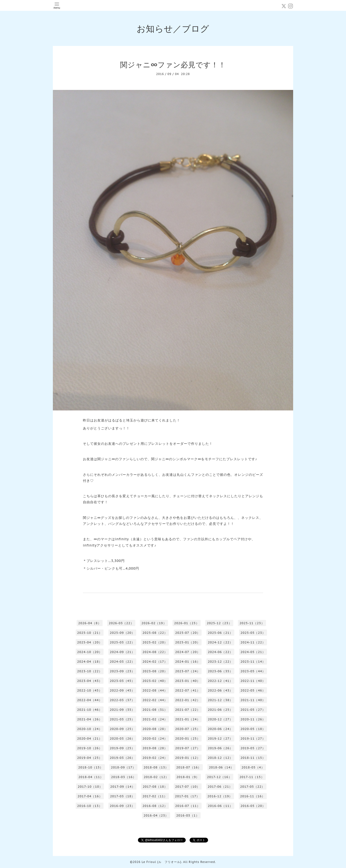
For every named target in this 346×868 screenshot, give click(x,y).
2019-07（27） (188, 748)
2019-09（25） (122, 748)
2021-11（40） (253, 700)
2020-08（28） (155, 729)
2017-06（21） (220, 787)
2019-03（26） (122, 758)
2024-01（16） (188, 662)
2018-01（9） (188, 777)
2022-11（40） (253, 681)
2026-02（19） (154, 623)
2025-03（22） (122, 642)
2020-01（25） (188, 739)
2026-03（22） (121, 623)
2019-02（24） (155, 758)
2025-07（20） (188, 633)
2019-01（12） (188, 758)
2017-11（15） (252, 777)
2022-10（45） (90, 690)
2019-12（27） (220, 739)
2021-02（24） (155, 719)
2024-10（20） (90, 652)
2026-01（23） (187, 623)
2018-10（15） (91, 767)
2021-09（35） (122, 710)
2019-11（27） (253, 739)
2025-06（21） (220, 633)
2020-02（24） (155, 739)
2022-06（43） (220, 690)
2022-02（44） (155, 700)
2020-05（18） (253, 729)
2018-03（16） (124, 777)
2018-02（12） (156, 777)
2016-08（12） (155, 806)
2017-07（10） (188, 787)
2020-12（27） (220, 719)
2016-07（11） (188, 806)
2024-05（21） (253, 652)
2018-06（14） (221, 767)
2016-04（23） (156, 815)
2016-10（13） (90, 806)
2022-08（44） (155, 690)
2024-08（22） (155, 652)
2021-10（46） (90, 710)
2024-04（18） (90, 662)
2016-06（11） (220, 806)
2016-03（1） (188, 815)
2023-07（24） (188, 671)
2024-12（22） (220, 642)
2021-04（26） (90, 719)
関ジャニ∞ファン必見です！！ (173, 65)
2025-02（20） (155, 642)
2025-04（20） (90, 642)
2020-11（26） (253, 719)
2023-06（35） (220, 671)
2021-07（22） (188, 710)
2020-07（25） (188, 729)
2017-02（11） (155, 796)
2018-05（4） (253, 767)
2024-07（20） (188, 652)
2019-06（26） (220, 748)
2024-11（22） (253, 642)
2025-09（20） (122, 633)
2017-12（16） (219, 777)
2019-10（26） (90, 748)
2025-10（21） (90, 633)
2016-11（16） (253, 796)
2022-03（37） (122, 700)
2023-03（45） (122, 681)
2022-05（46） (253, 690)
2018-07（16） (189, 767)
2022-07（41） (188, 690)
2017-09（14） (123, 787)
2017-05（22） (252, 787)
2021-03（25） (122, 719)
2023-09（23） (122, 671)
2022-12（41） (220, 681)
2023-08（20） (155, 671)
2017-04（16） (90, 796)
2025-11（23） (252, 623)
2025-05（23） (253, 633)
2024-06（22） (220, 652)
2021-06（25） (220, 710)
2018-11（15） (253, 758)
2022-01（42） (188, 700)
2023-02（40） (155, 681)
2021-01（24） (188, 719)
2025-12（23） (219, 623)
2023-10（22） (90, 671)
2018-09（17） (123, 767)
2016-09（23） (122, 806)
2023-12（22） (220, 662)
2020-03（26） (122, 739)
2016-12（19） (220, 796)
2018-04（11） (91, 777)
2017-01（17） (187, 796)
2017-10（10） (90, 787)
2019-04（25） (90, 758)
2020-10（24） (90, 729)
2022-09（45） (122, 690)
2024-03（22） (122, 662)
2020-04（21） (90, 739)
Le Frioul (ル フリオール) (161, 862)
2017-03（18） (122, 796)
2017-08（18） (155, 787)
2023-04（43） (90, 681)
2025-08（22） (155, 633)
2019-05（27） (253, 748)
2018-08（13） (156, 767)
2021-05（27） (253, 710)
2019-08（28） (155, 748)
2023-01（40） (188, 681)
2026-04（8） (90, 623)
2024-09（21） (122, 652)
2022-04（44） (90, 700)
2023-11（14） (253, 662)
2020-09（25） (122, 729)
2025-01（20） (188, 642)
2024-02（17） (155, 662)
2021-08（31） (155, 710)
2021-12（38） (220, 700)
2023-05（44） (253, 671)
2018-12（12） (220, 758)
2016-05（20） (253, 806)
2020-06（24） (220, 729)
